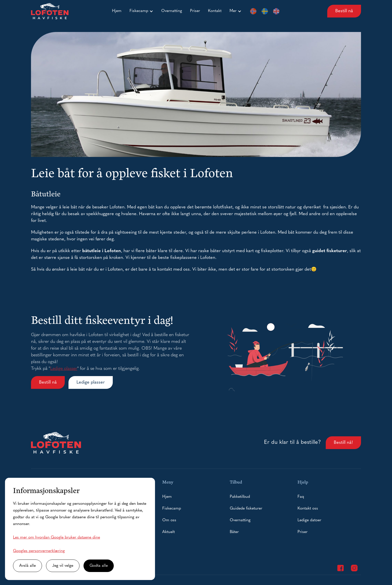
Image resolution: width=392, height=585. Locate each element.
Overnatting (172, 11)
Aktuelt (168, 532)
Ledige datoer (309, 520)
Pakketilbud (240, 497)
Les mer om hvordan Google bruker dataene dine (56, 538)
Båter (234, 532)
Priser (195, 11)
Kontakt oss (308, 509)
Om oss (169, 520)
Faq (301, 497)
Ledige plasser (64, 369)
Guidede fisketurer (246, 509)
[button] (141, 11)
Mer (233, 11)
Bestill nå (344, 11)
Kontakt (215, 11)
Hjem (117, 11)
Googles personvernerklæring (39, 551)
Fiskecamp (139, 11)
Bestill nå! (343, 443)
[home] (50, 11)
